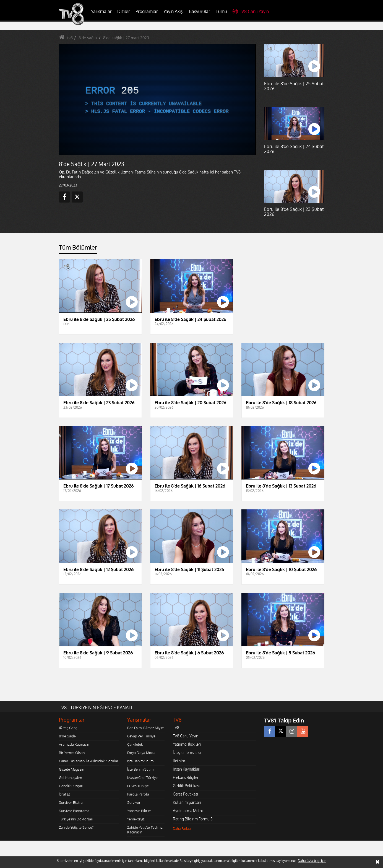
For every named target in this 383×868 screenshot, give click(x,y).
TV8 (176, 728)
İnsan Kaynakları (187, 769)
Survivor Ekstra (71, 802)
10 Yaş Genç (68, 728)
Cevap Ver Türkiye (141, 736)
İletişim (179, 761)
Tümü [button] (221, 11)
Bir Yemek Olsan (72, 753)
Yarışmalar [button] (101, 11)
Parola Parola (138, 794)
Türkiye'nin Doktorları (76, 819)
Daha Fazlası (182, 829)
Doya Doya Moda (141, 753)
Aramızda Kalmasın (74, 744)
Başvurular (200, 11)
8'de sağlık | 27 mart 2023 (126, 38)
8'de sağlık (88, 38)
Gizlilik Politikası (186, 786)
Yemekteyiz (136, 819)
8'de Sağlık (68, 736)
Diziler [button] (124, 11)
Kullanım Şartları (187, 802)
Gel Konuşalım (70, 778)
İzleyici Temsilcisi (187, 752)
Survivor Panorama (74, 811)
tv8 (70, 38)
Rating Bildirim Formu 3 (193, 819)
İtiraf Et (64, 794)
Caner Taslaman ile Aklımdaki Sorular (89, 761)
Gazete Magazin (71, 769)
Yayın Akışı (173, 11)
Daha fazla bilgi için (312, 861)
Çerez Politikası (185, 794)
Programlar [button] (147, 11)
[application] (157, 100)
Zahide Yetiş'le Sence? (76, 827)
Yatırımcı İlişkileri (187, 744)
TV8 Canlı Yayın (251, 11)
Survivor (134, 802)
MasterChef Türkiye (142, 778)
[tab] (78, 249)
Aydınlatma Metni (188, 811)
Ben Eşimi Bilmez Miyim (146, 728)
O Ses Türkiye (138, 786)
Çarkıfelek (135, 744)
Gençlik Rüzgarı (71, 786)
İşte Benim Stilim (140, 761)
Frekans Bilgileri (186, 777)
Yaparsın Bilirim (139, 811)
